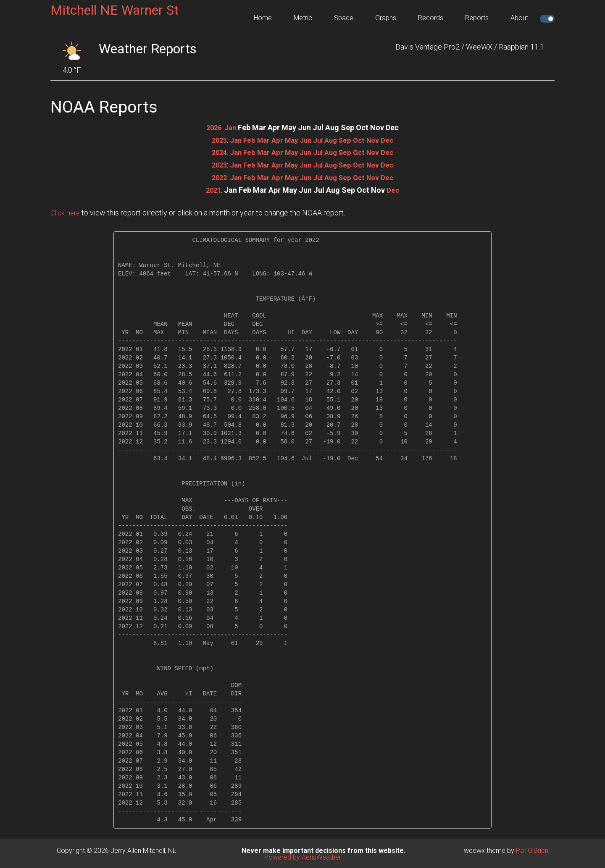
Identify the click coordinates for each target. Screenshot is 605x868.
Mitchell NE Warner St (114, 10)
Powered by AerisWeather (303, 856)
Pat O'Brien (532, 849)
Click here (66, 211)
